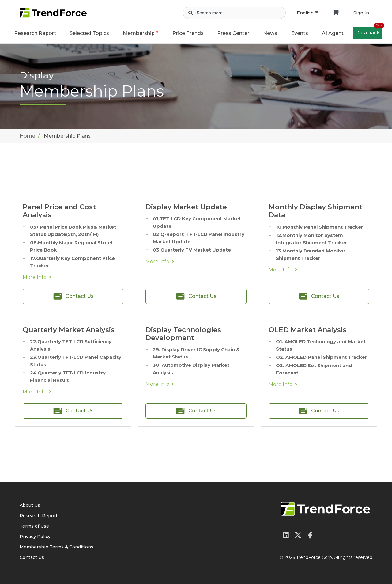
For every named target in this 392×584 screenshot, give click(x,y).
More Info (35, 277)
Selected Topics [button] (89, 33)
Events (300, 33)
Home (27, 136)
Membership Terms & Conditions (57, 547)
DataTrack (369, 31)
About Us (30, 505)
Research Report (35, 33)
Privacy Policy (35, 537)
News (270, 33)
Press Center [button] (233, 33)
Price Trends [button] (188, 33)
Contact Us (32, 557)
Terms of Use (34, 526)
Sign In (361, 13)
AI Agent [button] (333, 33)
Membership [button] (139, 33)
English (307, 13)
